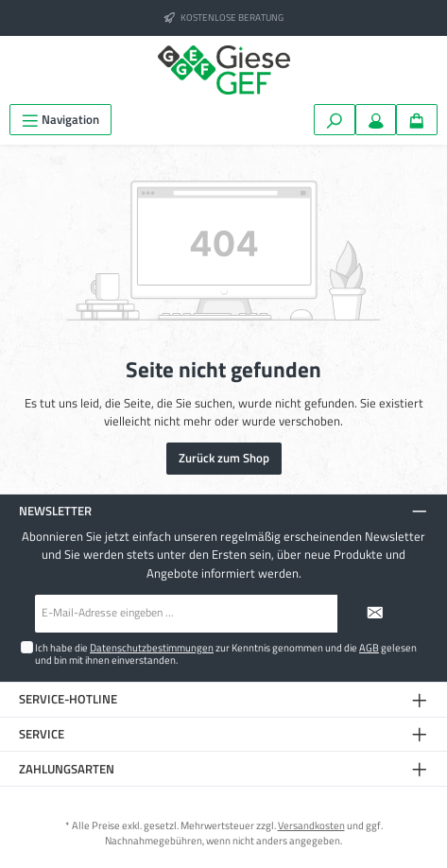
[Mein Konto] (376, 120)
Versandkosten (311, 825)
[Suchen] (335, 120)
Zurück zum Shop (224, 458)
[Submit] (375, 614)
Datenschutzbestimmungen (152, 647)
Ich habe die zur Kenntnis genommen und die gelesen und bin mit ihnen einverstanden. (226, 653)
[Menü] (60, 120)
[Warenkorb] (417, 120)
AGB (369, 647)
